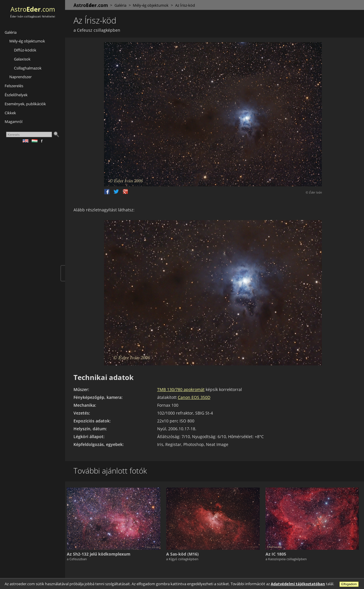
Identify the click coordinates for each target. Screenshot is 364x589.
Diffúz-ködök (25, 50)
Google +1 (127, 192)
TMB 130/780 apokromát (183, 389)
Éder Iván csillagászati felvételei (33, 16)
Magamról (14, 122)
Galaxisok (22, 59)
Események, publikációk (25, 104)
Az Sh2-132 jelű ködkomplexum (102, 553)
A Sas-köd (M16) (184, 553)
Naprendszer (20, 77)
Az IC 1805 (277, 553)
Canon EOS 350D (196, 397)
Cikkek (10, 113)
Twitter (118, 192)
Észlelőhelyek (16, 95)
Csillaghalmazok (28, 68)
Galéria (11, 32)
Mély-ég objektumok (27, 41)
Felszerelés (14, 86)
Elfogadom (349, 584)
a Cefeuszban (80, 558)
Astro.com (33, 9)
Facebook (109, 192)
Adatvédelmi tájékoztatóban (298, 584)
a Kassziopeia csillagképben (287, 558)
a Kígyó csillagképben (184, 558)
